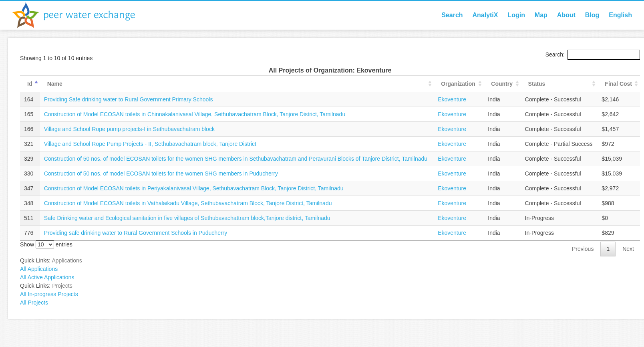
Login (516, 15)
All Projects (34, 303)
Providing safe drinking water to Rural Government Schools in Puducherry (136, 233)
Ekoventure (452, 99)
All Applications (39, 269)
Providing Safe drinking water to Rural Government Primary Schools (129, 99)
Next (628, 249)
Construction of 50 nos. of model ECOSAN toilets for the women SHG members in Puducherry (161, 173)
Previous (583, 249)
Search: (593, 54)
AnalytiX (485, 15)
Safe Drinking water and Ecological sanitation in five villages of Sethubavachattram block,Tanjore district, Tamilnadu (187, 218)
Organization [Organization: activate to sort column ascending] (458, 84)
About (566, 15)
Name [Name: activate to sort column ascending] (55, 84)
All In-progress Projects (49, 294)
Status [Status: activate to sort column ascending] (537, 84)
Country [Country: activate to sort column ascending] (502, 84)
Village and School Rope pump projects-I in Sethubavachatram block (129, 129)
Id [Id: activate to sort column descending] (30, 84)
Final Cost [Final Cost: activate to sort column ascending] (618, 84)
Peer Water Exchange (80, 15)
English (620, 15)
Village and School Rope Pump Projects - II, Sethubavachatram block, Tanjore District (150, 144)
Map (541, 15)
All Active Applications (47, 277)
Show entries (46, 244)
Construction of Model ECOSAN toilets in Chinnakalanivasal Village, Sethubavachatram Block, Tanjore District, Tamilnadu (195, 114)
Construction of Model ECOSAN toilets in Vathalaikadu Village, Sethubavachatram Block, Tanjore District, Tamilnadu (188, 203)
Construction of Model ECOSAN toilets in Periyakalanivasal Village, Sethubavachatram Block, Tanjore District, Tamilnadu (194, 188)
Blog (592, 15)
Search (452, 15)
